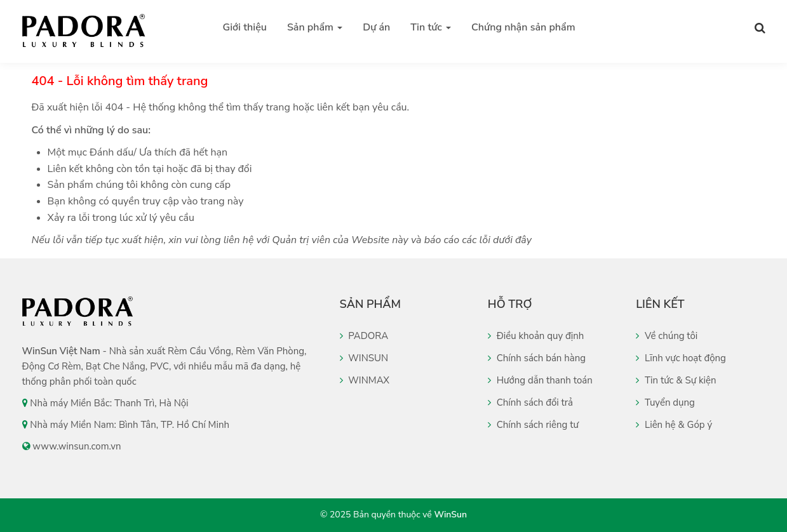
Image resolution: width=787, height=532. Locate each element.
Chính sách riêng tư (533, 425)
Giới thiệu (245, 27)
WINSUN (364, 358)
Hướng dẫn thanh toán (540, 380)
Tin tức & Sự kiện (676, 380)
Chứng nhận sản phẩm (523, 27)
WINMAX (365, 380)
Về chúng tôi (667, 336)
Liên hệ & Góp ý (674, 425)
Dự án (376, 27)
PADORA (364, 336)
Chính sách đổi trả (530, 402)
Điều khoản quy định (536, 336)
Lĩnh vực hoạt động (681, 358)
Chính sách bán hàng (537, 358)
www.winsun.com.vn (77, 446)
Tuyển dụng (665, 402)
